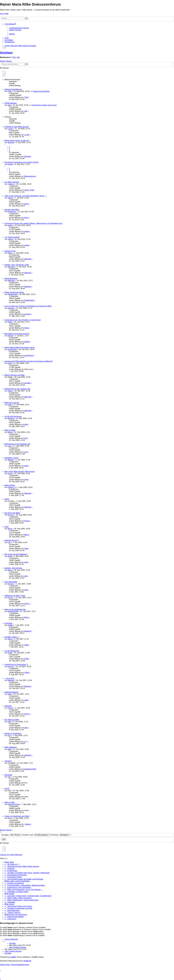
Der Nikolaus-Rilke (12, 720)
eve (9, 777)
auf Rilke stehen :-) (12, 637)
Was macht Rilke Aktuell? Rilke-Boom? (20, 472)
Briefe (7, 499)
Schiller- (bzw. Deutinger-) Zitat (17, 265)
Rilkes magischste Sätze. (14, 292)
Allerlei (10, 336)
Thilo (14, 57)
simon (10, 474)
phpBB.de (27, 961)
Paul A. (11, 598)
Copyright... (9, 623)
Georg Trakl (29, 190)
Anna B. (11, 515)
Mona (10, 253)
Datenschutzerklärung (13, 89)
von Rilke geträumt (12, 182)
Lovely (10, 129)
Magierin (28, 631)
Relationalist (13, 294)
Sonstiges (6, 53)
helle (10, 405)
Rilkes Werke (10, 485)
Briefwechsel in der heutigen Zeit (17, 389)
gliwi (26, 424)
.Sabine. (11, 184)
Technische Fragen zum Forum (44, 105)
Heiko (10, 322)
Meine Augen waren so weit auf (17, 140)
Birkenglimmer (30, 176)
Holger (10, 164)
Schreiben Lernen (11, 458)
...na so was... (10, 678)
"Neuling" (8, 761)
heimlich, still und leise (13, 568)
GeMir (10, 625)
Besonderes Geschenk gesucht (17, 334)
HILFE (7, 789)
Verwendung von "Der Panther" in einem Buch (23, 320)
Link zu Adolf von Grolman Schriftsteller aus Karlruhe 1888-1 (28, 306)
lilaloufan (28, 259)
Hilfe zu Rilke (10, 802)
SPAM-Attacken (11, 103)
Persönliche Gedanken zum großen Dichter (21, 162)
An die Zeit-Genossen (13, 416)
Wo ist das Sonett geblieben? (16, 554)
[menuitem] (19, 28)
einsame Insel (10, 251)
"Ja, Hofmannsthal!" (12, 237)
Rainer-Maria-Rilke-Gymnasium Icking (19, 347)
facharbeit (8, 775)
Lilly (9, 542)
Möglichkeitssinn (11, 279)
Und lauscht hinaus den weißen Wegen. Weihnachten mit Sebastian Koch (33, 223)
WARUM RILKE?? (12, 540)
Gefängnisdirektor (11, 692)
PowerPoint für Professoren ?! (16, 665)
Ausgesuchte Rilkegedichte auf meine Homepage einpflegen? (29, 361)
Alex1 (26, 204)
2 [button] (5, 74)
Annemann (12, 212)
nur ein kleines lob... (12, 651)
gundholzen (12, 349)
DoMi (10, 556)
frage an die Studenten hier (15, 609)
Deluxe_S (12, 487)
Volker (27, 673)
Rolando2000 (13, 611)
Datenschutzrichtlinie (41, 91)
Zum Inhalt (4, 14)
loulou (10, 391)
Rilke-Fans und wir (12, 403)
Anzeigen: (12, 835)
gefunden (8, 706)
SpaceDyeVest (14, 804)
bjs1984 (27, 383)
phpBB (13, 957)
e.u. (26, 741)
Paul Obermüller (11, 582)
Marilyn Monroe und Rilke (14, 375)
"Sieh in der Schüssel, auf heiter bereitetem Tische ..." (26, 196)
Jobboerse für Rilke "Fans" (15, 596)
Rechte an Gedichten (13, 733)
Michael (11, 142)
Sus (9, 735)
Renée (27, 521)
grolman (11, 308)
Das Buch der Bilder (12, 513)
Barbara (11, 418)
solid (10, 363)
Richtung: (61, 835)
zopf (9, 446)
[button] (5, 76)
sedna (10, 198)
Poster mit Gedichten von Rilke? (17, 816)
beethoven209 (30, 769)
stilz (18, 57)
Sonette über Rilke (12, 210)
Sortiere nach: (37, 835)
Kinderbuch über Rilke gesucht (17, 127)
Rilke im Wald (10, 430)
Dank (6, 527)
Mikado (11, 460)
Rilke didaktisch (11, 747)
